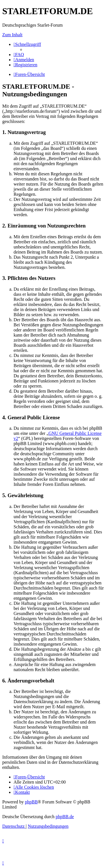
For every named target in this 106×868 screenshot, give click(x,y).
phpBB (31, 802)
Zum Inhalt (12, 35)
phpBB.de (65, 817)
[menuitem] (19, 55)
